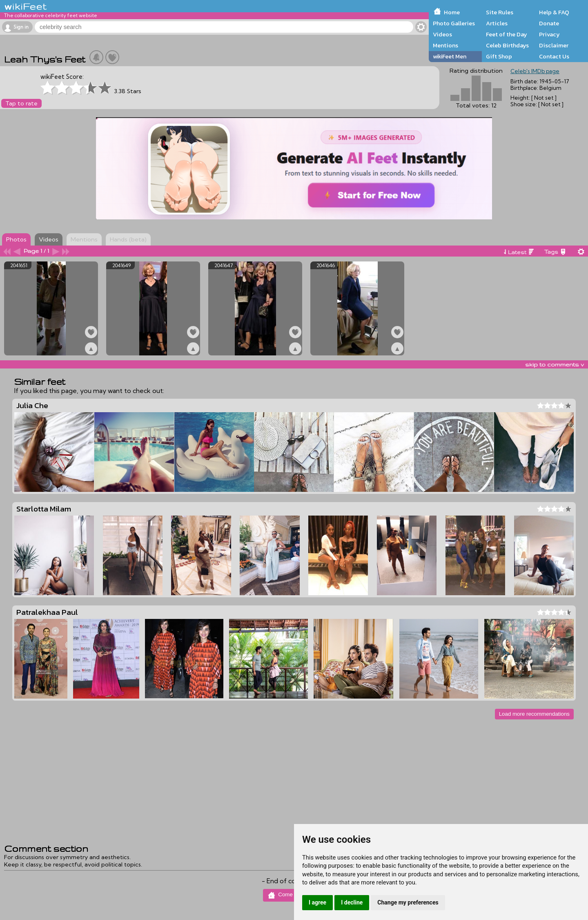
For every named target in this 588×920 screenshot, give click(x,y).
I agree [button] (317, 902)
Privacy (549, 34)
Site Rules (500, 12)
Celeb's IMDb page (535, 71)
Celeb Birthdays (507, 45)
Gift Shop (499, 56)
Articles (497, 23)
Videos (442, 34)
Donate (549, 23)
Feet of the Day (507, 34)
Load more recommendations (534, 714)
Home (452, 12)
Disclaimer (554, 45)
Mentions (445, 45)
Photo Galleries (454, 23)
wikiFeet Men (450, 56)
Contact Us (554, 56)
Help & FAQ (554, 12)
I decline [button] (352, 902)
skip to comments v (555, 364)
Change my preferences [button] (408, 902)
